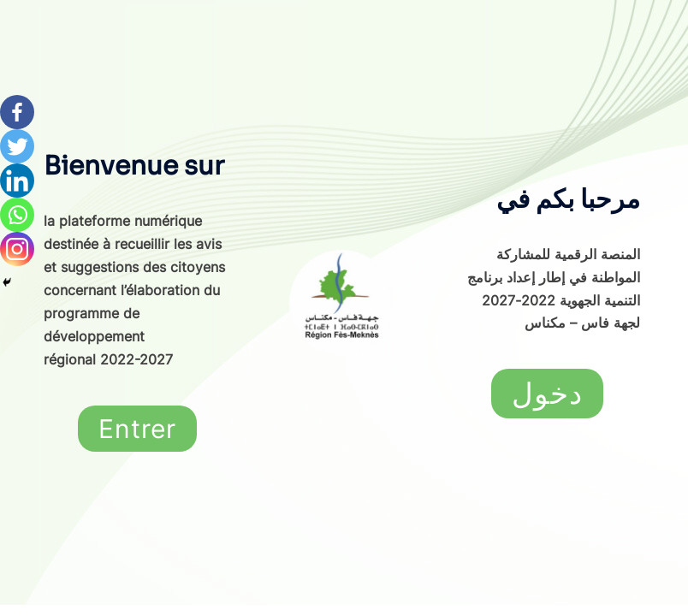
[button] (137, 429)
